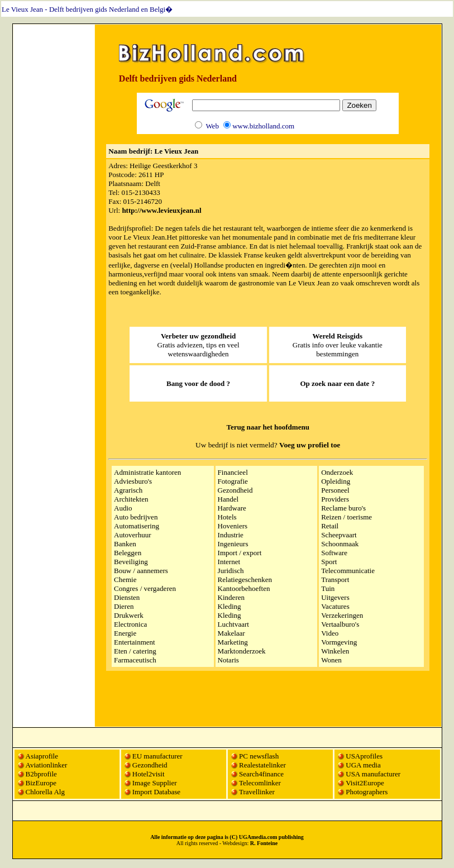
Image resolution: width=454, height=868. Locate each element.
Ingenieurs (233, 544)
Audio (123, 508)
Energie (125, 633)
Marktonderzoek (242, 651)
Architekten (131, 499)
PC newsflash (259, 756)
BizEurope (41, 783)
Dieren (124, 606)
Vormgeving (339, 642)
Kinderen (231, 597)
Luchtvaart (233, 624)
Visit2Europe (365, 783)
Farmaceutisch (135, 660)
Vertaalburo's (340, 624)
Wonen (331, 660)
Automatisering (137, 526)
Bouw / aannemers (141, 571)
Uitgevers (335, 597)
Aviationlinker (47, 765)
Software (334, 553)
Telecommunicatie (348, 571)
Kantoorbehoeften (244, 588)
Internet (229, 562)
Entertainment (135, 642)
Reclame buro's (343, 508)
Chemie (125, 580)
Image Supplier (155, 783)
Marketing (233, 642)
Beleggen (128, 553)
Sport (329, 562)
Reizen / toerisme (347, 517)
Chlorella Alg (45, 792)
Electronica (130, 624)
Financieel (233, 472)
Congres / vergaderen (145, 588)
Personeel (335, 490)
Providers (335, 499)
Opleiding (336, 481)
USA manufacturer (373, 774)
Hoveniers (233, 526)
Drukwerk (129, 615)
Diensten (127, 597)
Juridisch (231, 571)
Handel (228, 499)
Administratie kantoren (147, 472)
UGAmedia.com (258, 837)
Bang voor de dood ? (198, 383)
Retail (330, 526)
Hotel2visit (149, 774)
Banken (125, 544)
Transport (335, 580)
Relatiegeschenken (245, 580)
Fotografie (233, 481)
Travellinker (257, 792)
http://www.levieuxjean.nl (161, 210)
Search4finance (261, 774)
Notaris (228, 660)
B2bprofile (41, 774)
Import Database (156, 792)
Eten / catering (135, 651)
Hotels (227, 517)
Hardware (232, 508)
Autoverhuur (132, 535)
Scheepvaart (339, 535)
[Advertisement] (54, 194)
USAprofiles (364, 756)
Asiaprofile (42, 756)
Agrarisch (128, 490)
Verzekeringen (342, 615)
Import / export (240, 553)
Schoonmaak (340, 544)
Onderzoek (337, 472)
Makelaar (231, 633)
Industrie (231, 535)
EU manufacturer (157, 756)
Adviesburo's (133, 481)
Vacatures (335, 606)
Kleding (230, 606)
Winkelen (335, 651)
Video (330, 633)
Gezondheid (235, 490)
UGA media (363, 765)
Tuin (328, 588)
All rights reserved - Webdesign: (227, 843)
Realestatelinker (262, 765)
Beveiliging (131, 562)
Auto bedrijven (136, 517)
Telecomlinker (260, 783)
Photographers (367, 792)
